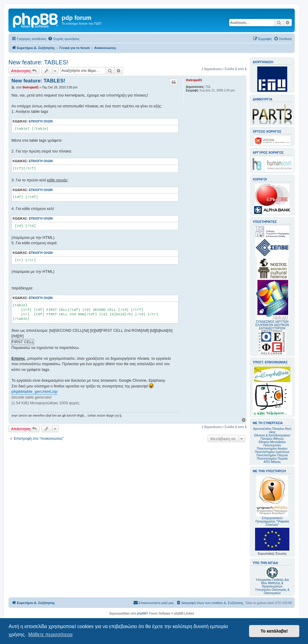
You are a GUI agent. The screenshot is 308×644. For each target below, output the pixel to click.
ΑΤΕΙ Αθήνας (272, 462)
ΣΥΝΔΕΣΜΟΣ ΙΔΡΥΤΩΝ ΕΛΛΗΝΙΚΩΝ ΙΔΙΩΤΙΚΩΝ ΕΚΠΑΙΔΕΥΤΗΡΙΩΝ (272, 325)
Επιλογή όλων (41, 121)
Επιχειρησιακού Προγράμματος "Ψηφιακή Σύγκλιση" (272, 501)
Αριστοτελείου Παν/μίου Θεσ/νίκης (272, 430)
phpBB (141, 613)
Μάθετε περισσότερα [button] (51, 635)
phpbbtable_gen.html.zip (34, 391)
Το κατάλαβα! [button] (274, 631)
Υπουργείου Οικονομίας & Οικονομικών (272, 591)
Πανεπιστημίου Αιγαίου (272, 449)
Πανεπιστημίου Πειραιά (272, 459)
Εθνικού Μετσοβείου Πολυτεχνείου (272, 444)
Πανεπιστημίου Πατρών (272, 455)
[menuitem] (64, 39)
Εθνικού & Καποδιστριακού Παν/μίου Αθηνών (272, 437)
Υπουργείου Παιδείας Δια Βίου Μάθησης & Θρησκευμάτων (272, 583)
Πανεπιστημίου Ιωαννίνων (272, 452)
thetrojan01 (194, 80)
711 (208, 87)
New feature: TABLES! (38, 62)
